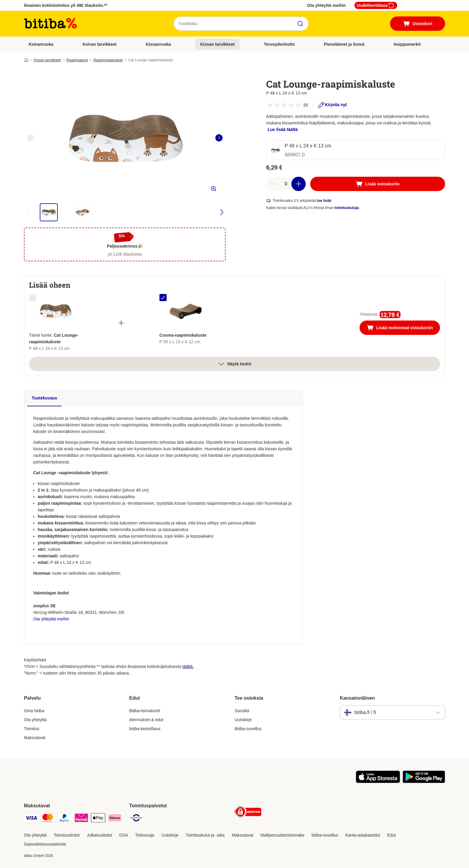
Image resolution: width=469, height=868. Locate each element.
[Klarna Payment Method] (115, 819)
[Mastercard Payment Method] (48, 819)
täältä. (188, 666)
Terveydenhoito (279, 44)
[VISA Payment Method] (31, 819)
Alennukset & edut (146, 720)
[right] (219, 138)
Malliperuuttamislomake (283, 835)
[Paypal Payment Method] (65, 819)
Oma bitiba (34, 711)
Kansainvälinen (357, 698)
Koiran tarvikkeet (100, 44)
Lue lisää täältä (283, 129)
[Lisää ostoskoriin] (378, 184)
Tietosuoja (145, 835)
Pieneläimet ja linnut (344, 44)
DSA (124, 835)
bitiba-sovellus (325, 835)
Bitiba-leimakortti (145, 711)
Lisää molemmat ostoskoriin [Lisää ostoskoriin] (403, 328)
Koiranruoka (41, 44)
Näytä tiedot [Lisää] (234, 364)
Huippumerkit (407, 44)
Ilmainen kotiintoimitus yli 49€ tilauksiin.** (66, 5)
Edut (391, 835)
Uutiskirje (243, 720)
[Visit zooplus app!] (378, 782)
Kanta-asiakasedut (363, 835)
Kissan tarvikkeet (217, 44)
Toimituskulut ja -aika (205, 835)
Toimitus (32, 729)
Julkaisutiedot (99, 835)
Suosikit (242, 711)
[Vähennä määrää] (273, 184)
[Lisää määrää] (299, 184)
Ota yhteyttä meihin (327, 5)
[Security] (248, 813)
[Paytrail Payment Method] (81, 819)
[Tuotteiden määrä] (286, 184)
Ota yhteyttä (35, 720)
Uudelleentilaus (376, 5)
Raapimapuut (77, 60)
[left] (31, 138)
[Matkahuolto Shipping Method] (136, 819)
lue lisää (324, 201)
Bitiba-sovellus (248, 729)
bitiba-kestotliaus (145, 729)
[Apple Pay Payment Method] (98, 819)
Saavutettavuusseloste (45, 844)
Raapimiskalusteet (108, 60)
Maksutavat (35, 738)
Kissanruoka (158, 44)
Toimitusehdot (66, 835)
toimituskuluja (347, 208)
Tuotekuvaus (44, 398)
